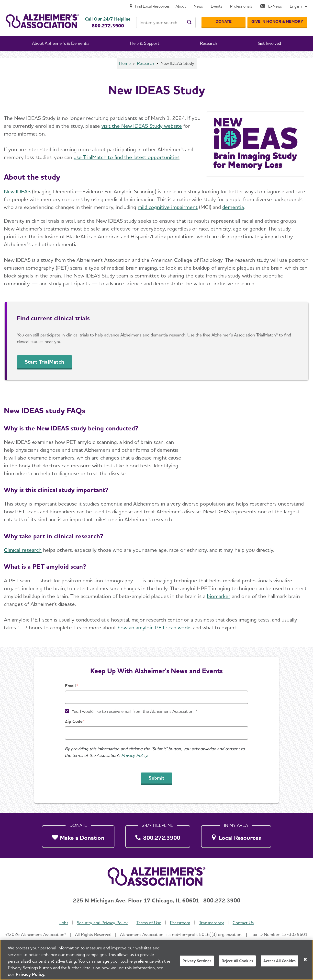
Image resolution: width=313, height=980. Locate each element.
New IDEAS (17, 191)
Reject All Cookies (237, 961)
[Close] (305, 959)
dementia (233, 207)
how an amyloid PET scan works (155, 627)
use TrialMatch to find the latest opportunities (127, 157)
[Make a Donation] (78, 835)
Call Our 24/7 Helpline (108, 19)
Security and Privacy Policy (102, 923)
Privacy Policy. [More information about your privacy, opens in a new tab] (31, 974)
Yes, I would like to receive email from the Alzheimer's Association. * (134, 711)
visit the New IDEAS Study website (142, 126)
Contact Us (243, 923)
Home (125, 63)
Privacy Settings (197, 961)
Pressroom (180, 923)
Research (145, 63)
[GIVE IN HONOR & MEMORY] (277, 22)
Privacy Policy (134, 755)
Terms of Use (149, 923)
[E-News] (271, 6)
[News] (198, 6)
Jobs (64, 923)
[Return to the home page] (43, 21)
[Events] (217, 6)
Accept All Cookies (279, 961)
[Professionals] (241, 6)
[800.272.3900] (158, 835)
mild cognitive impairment (168, 207)
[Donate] (224, 22)
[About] (181, 6)
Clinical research (23, 550)
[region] (156, 960)
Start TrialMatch (45, 362)
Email (70, 686)
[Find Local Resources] (149, 6)
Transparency (212, 923)
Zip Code (74, 721)
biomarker (219, 596)
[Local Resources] (236, 835)
